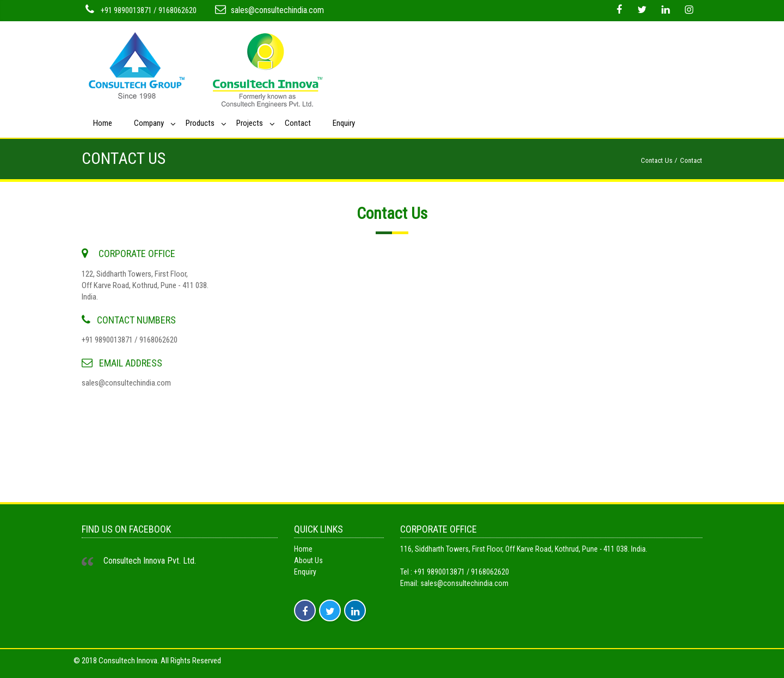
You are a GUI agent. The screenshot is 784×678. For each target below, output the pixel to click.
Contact (298, 123)
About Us (308, 560)
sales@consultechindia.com (277, 10)
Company (149, 123)
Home (103, 123)
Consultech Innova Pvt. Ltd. (150, 561)
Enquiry (344, 123)
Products (200, 123)
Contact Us (657, 160)
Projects (250, 123)
